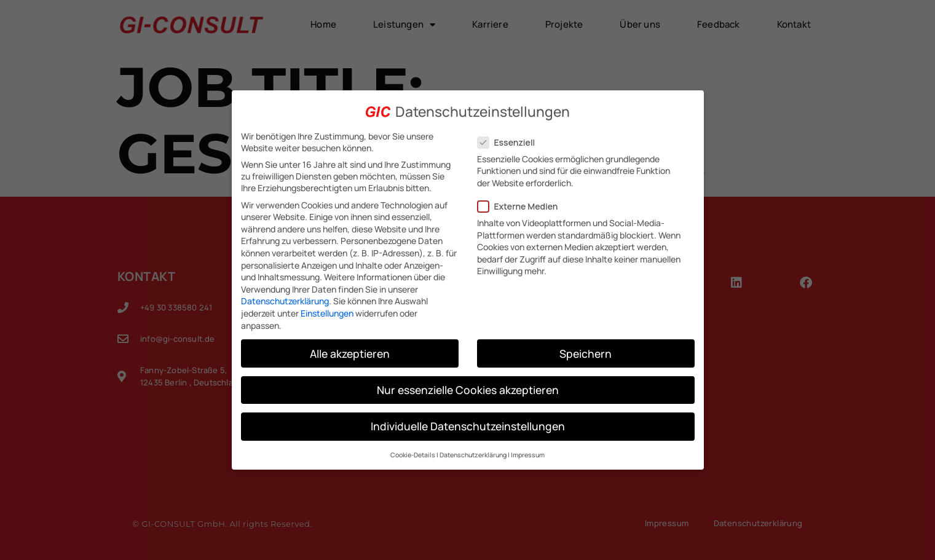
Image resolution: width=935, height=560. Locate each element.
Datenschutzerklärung (285, 301)
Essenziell (510, 142)
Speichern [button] (586, 353)
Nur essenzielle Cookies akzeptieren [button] (468, 389)
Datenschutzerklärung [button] (473, 455)
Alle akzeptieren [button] (350, 353)
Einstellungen (327, 313)
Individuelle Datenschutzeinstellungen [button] (468, 425)
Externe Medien (522, 206)
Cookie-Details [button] (413, 455)
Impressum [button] (528, 455)
